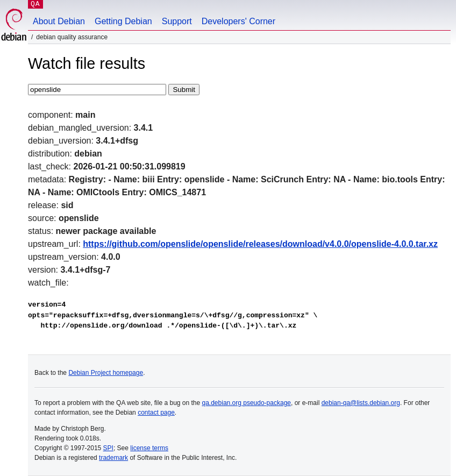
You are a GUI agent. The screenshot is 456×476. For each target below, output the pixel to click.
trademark (113, 458)
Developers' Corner (238, 21)
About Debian (59, 21)
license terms (149, 448)
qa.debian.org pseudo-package (247, 403)
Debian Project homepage (106, 373)
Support (177, 21)
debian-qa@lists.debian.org (361, 403)
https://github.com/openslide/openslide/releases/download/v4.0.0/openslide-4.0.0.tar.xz (260, 244)
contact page (156, 413)
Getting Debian (123, 21)
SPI (108, 448)
